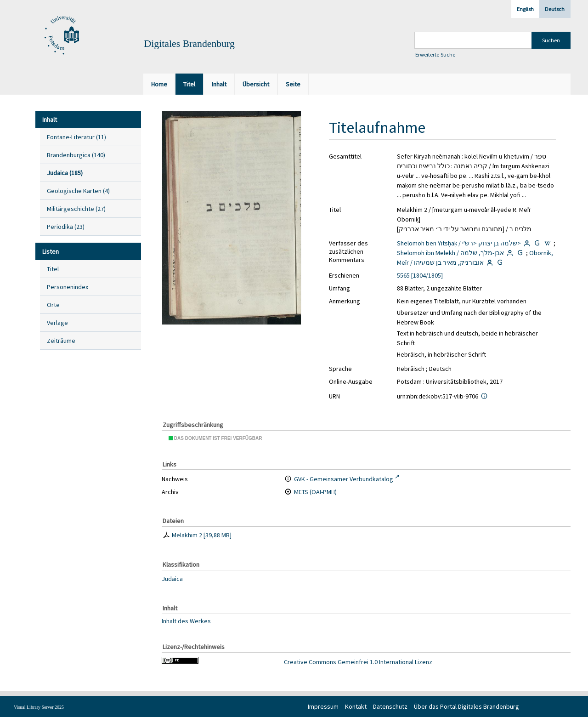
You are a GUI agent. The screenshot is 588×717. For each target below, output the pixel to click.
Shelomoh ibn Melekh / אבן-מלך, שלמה (450, 253)
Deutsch (555, 9)
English (525, 9)
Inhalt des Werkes (186, 620)
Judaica (172, 579)
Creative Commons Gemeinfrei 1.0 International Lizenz (358, 662)
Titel (53, 269)
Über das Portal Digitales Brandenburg (466, 706)
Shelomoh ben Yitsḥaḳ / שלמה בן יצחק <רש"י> (459, 243)
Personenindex (68, 287)
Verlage (57, 323)
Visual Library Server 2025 (39, 707)
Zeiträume (61, 341)
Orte (53, 305)
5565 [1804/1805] (420, 275)
